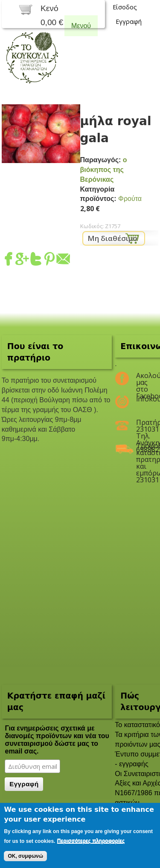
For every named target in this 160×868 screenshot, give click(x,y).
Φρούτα (130, 199)
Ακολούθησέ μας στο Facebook (142, 379)
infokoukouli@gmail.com (142, 399)
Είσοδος (125, 7)
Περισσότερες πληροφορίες (91, 841)
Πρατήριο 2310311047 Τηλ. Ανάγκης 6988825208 (142, 426)
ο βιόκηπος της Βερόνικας (104, 170)
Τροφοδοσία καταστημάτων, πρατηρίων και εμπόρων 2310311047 (142, 449)
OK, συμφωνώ (25, 856)
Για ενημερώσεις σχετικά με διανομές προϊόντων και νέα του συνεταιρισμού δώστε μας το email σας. (57, 740)
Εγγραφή (129, 21)
